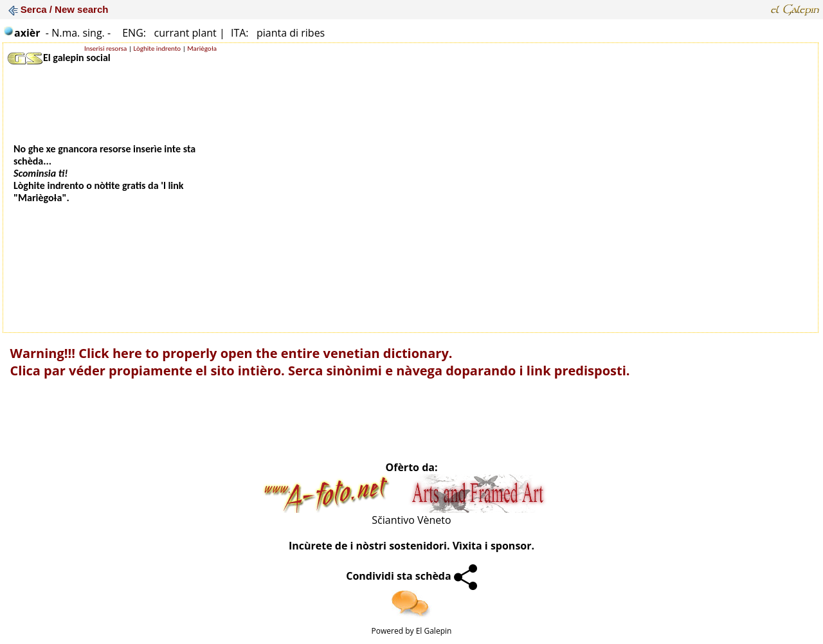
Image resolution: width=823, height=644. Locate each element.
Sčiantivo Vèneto (411, 520)
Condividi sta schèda (411, 576)
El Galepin (434, 631)
